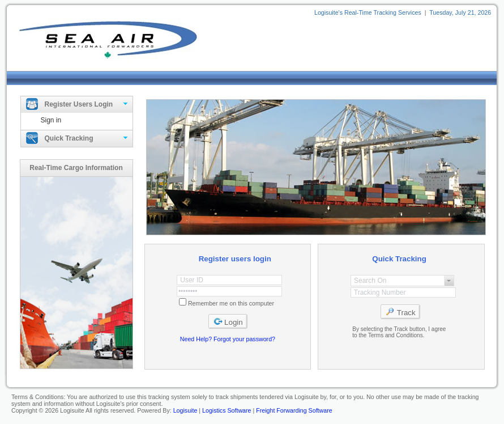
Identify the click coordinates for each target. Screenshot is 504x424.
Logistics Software (227, 410)
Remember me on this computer (231, 303)
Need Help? (196, 339)
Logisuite (185, 410)
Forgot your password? (244, 339)
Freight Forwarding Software (294, 410)
